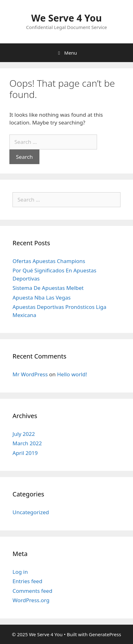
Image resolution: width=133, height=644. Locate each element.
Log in (20, 572)
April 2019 (25, 453)
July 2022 (24, 434)
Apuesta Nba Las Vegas (42, 298)
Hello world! (72, 374)
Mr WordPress (30, 374)
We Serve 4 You (66, 18)
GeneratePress (105, 634)
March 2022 (27, 443)
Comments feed (32, 591)
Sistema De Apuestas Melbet (48, 288)
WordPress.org (31, 600)
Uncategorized (31, 512)
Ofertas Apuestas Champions (49, 261)
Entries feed (27, 581)
